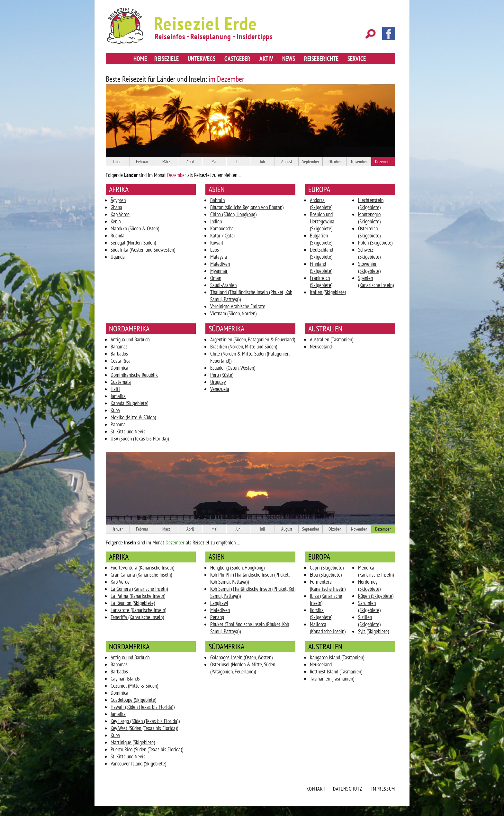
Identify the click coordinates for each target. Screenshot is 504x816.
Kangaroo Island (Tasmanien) (337, 657)
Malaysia (219, 257)
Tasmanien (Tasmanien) (332, 679)
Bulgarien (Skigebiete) (321, 239)
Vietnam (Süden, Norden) (233, 313)
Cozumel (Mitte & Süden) (134, 686)
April (190, 162)
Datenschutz (347, 789)
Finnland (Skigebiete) (321, 267)
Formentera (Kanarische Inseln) (328, 585)
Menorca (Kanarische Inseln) (376, 571)
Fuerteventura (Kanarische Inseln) (142, 568)
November (359, 162)
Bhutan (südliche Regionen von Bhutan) (247, 207)
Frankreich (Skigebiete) (321, 282)
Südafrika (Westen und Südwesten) (143, 250)
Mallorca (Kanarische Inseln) (328, 628)
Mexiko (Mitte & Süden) (133, 417)
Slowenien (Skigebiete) (369, 267)
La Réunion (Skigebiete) (133, 603)
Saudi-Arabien (223, 285)
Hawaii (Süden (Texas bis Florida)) (143, 707)
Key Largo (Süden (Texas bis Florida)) (145, 721)
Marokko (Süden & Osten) (135, 228)
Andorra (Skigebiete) (321, 204)
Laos (215, 250)
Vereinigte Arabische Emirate (238, 306)
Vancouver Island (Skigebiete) (138, 764)
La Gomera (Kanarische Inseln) (139, 589)
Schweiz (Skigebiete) (369, 253)
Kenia (116, 221)
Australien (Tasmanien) (332, 339)
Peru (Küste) (222, 375)
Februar (142, 162)
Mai (214, 162)
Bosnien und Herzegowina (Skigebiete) (322, 221)
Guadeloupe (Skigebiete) (133, 700)
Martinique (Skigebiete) (133, 742)
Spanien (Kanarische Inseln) (376, 282)
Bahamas (119, 347)
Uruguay (218, 382)
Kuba (115, 410)
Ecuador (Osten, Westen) (233, 368)
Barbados (119, 354)
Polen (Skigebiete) (375, 243)
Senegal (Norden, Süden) (133, 243)
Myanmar (219, 271)
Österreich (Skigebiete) (369, 232)
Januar (118, 162)
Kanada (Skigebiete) (129, 403)
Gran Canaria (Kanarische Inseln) (141, 575)
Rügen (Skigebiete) (376, 596)
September (311, 162)
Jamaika (118, 396)
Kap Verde (120, 214)
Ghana (116, 207)
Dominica (119, 368)
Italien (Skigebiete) (328, 292)
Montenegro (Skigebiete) (369, 218)
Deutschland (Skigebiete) (321, 253)
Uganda (118, 257)
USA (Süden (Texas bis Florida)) (140, 439)
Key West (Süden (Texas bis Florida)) (144, 728)
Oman (216, 278)
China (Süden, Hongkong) (233, 214)
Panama (118, 424)
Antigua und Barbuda (130, 339)
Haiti (115, 389)
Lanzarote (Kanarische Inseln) (138, 610)
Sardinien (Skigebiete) (369, 607)
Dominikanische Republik (134, 375)
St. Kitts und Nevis (128, 431)
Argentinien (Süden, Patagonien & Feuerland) (253, 339)
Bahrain (217, 200)
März (166, 162)
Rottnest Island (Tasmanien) (336, 672)
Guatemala (121, 382)
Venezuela (220, 389)
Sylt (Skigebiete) (373, 631)
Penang (217, 617)
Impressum (383, 789)
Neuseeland (321, 347)
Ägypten (118, 200)
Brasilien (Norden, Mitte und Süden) (244, 347)
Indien (216, 221)
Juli (262, 162)
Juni (239, 162)
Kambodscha (222, 228)
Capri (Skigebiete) (327, 568)
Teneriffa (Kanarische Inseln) (137, 617)
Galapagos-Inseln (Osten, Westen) (241, 657)
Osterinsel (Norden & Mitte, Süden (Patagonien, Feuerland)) (243, 668)
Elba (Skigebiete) (326, 575)
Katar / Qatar (223, 236)
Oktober (335, 162)
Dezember (383, 162)
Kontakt (316, 789)
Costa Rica (121, 361)
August (287, 162)
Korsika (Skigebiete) (321, 614)
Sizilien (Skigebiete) (369, 621)
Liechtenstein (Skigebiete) (371, 204)
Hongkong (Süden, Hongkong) (237, 568)
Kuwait (217, 243)
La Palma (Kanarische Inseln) (138, 596)
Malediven (220, 264)
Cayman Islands (125, 679)
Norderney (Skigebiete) (369, 585)
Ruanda (117, 236)
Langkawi (219, 603)
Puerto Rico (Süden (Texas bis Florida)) (147, 749)
